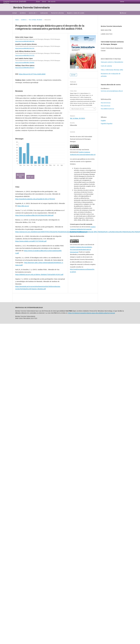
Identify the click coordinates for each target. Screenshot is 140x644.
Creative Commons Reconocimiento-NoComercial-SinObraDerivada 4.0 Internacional (81, 249)
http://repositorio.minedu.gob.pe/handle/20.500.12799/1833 (35, 199)
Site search (52, 2)
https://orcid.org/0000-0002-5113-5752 (25, 55)
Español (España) (107, 124)
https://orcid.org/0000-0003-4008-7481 (25, 41)
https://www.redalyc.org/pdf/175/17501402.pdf (31, 241)
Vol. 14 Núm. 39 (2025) (35, 20)
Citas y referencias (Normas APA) (112, 70)
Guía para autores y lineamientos (112, 62)
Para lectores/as (106, 103)
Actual (14, 13)
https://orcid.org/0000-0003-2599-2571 (25, 68)
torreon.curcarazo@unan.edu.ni (112, 91)
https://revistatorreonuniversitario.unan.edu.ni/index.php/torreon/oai (91, 313)
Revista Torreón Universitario (32, 7)
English (103, 121)
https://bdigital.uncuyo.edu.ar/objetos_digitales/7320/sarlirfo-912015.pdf (39, 274)
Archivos (23, 13)
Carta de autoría (106, 66)
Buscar (123, 13)
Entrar (122, 1)
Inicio (17, 20)
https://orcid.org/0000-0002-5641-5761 (25, 48)
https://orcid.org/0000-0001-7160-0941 (25, 63)
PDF (74, 75)
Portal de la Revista (57, 13)
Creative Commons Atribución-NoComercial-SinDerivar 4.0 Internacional (83, 229)
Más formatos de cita (78, 109)
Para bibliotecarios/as (107, 109)
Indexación (44, 13)
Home (38, 2)
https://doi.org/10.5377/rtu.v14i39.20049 (32, 74)
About (44, 2)
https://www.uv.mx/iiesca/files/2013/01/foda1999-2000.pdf (34, 215)
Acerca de (32, 13)
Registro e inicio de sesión (76, 13)
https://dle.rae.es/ (23, 206)
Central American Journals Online (15, 2)
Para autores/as (106, 106)
